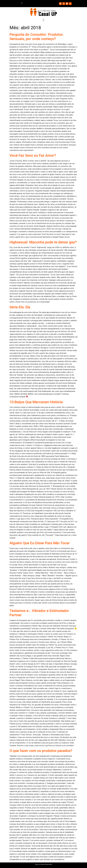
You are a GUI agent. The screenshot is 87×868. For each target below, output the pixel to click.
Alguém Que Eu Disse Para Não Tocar (40, 543)
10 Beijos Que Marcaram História (36, 402)
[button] (22, 3)
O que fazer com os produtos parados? (41, 751)
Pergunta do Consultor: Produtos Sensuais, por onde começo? (36, 37)
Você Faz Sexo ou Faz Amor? (33, 155)
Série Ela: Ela (20, 307)
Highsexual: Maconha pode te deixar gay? (43, 242)
